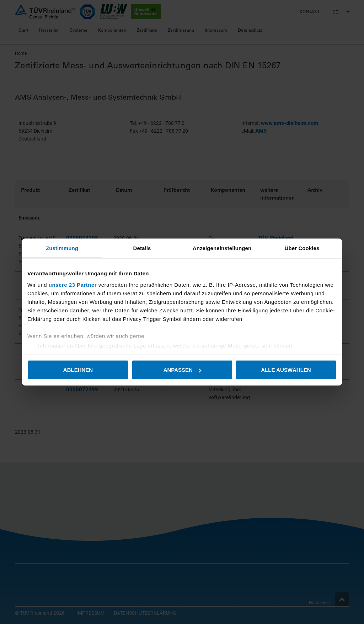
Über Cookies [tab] (302, 248)
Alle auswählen (286, 370)
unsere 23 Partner (73, 284)
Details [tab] (142, 248)
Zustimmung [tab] (62, 248)
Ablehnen (78, 370)
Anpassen (182, 370)
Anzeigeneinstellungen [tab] (222, 248)
